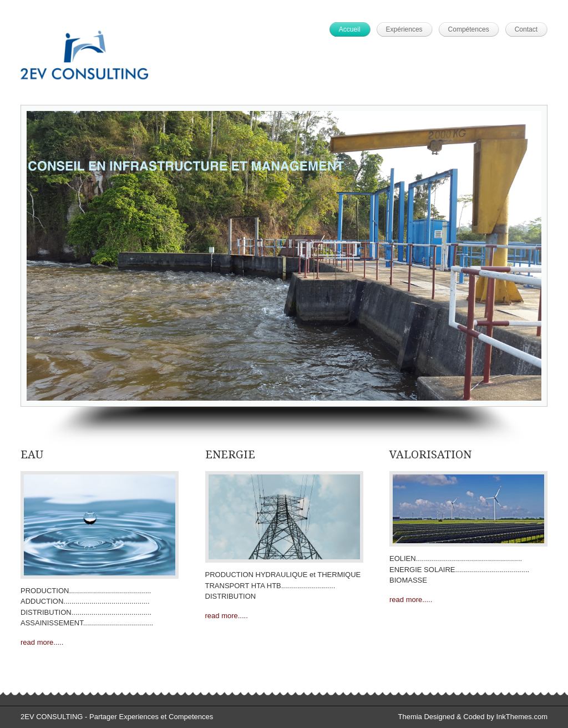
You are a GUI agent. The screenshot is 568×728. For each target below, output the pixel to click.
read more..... (42, 642)
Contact (526, 29)
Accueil (350, 29)
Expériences (404, 29)
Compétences (469, 29)
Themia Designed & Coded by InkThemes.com (473, 717)
